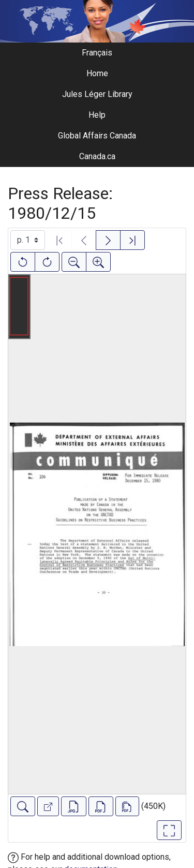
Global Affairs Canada (97, 136)
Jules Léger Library (97, 94)
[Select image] (28, 240)
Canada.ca (97, 156)
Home (97, 73)
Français (97, 53)
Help (97, 115)
